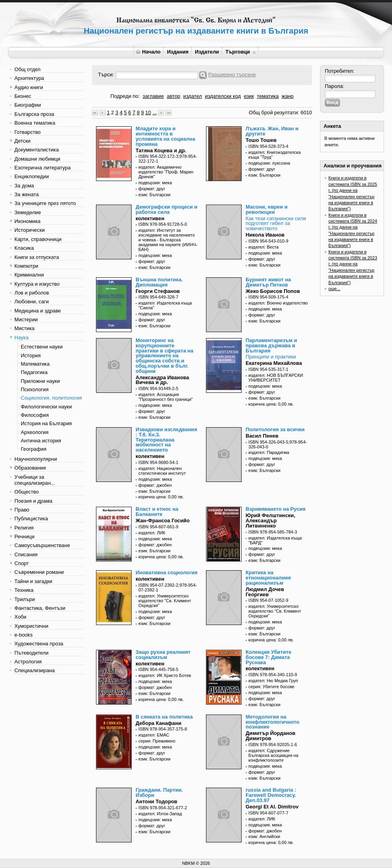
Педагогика (34, 372)
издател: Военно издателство (278, 303)
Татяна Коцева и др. (161, 150)
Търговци (240, 52)
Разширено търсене (232, 75)
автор (174, 96)
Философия (35, 415)
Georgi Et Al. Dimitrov (272, 807)
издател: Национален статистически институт (162, 471)
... (155, 112)
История (31, 355)
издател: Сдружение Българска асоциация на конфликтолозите (273, 755)
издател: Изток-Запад (160, 814)
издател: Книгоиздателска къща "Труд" (274, 155)
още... (334, 289)
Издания (178, 52)
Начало (148, 52)
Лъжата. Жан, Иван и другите (272, 131)
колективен (150, 218)
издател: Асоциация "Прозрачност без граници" (166, 397)
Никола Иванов (265, 235)
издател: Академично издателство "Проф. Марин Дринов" (166, 172)
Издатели (207, 52)
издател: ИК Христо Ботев (165, 675)
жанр (288, 96)
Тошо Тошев (261, 140)
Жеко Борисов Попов (273, 291)
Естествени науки (42, 347)
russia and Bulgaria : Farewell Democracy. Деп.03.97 (271, 795)
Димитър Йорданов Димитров (270, 736)
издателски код (223, 96)
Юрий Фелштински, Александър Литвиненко (270, 521)
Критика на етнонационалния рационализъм (268, 578)
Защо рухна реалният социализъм (163, 655)
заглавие (153, 96)
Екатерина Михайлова (274, 363)
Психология (35, 389)
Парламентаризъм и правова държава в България (271, 345)
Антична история (41, 441)
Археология (35, 432)
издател (193, 96)
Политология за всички (275, 429)
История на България (46, 423)
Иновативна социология (167, 572)
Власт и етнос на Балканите (157, 512)
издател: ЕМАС (154, 735)
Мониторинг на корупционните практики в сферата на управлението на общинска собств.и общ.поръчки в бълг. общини (164, 356)
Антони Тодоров (156, 801)
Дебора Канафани (158, 723)
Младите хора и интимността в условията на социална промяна (165, 136)
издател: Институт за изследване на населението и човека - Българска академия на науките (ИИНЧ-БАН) (168, 240)
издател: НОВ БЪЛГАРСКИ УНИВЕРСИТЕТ (276, 378)
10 (148, 112)
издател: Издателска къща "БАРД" (275, 540)
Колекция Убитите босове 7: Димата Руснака (268, 657)
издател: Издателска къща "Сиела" (165, 305)
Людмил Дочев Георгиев (265, 592)
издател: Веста (264, 247)
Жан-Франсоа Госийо (163, 521)
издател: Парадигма (269, 452)
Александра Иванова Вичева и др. (162, 380)
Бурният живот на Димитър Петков (268, 282)
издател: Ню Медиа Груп (273, 681)
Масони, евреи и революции (267, 209)
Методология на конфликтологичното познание (272, 722)
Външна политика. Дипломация (159, 282)
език (249, 96)
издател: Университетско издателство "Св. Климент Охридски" (165, 601)
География (34, 449)
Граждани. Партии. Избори (159, 792)
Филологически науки (46, 407)
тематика (268, 96)
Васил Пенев (262, 436)
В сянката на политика (164, 717)
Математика (35, 364)
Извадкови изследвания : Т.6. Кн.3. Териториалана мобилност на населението (166, 440)
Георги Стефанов (158, 291)
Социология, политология (51, 398)
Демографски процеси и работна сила (166, 209)
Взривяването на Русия (276, 509)
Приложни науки (40, 381)
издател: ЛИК (152, 533)
